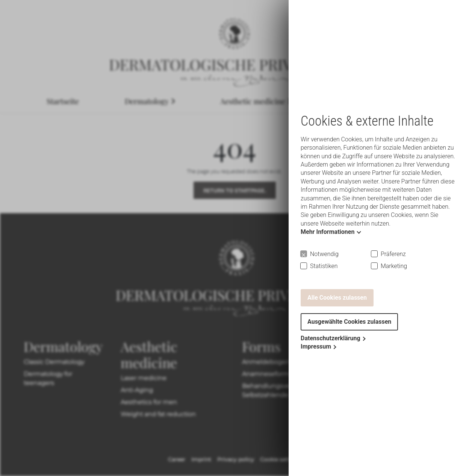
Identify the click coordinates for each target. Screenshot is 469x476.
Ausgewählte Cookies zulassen (349, 322)
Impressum (316, 346)
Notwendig (324, 254)
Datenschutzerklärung (331, 338)
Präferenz (393, 254)
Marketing (394, 266)
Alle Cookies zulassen (337, 298)
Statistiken (324, 266)
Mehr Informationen (328, 232)
